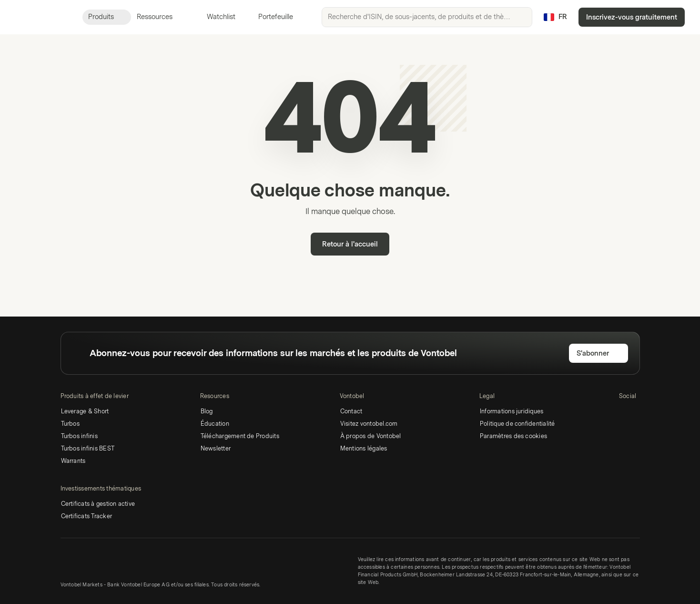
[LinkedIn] (625, 413)
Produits (107, 17)
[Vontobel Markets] (41, 17)
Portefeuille (270, 17)
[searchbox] (427, 17)
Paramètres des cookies (513, 436)
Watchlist (215, 17)
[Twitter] (640, 413)
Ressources (160, 17)
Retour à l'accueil (350, 244)
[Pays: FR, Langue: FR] (555, 17)
